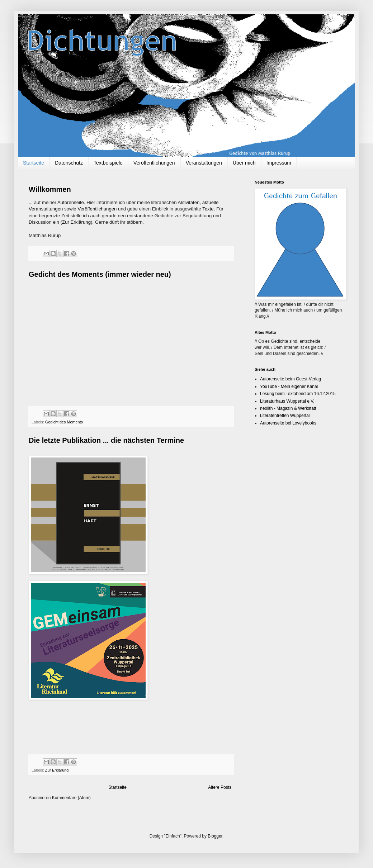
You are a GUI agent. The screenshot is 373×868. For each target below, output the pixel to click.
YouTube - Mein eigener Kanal (289, 386)
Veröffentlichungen (154, 163)
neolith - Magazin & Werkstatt (288, 408)
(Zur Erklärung (76, 222)
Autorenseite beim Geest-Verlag (291, 379)
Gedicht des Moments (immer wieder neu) (100, 274)
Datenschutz (69, 163)
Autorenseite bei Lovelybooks (288, 423)
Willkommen (50, 189)
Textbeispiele (108, 163)
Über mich (244, 163)
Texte (208, 209)
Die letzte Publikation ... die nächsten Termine (106, 440)
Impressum (279, 163)
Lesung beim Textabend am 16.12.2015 (298, 394)
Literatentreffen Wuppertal (285, 416)
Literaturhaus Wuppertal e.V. (287, 401)
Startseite (34, 163)
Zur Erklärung (57, 770)
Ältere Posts (220, 787)
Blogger (215, 836)
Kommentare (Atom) (71, 798)
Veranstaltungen (204, 163)
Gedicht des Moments (64, 422)
